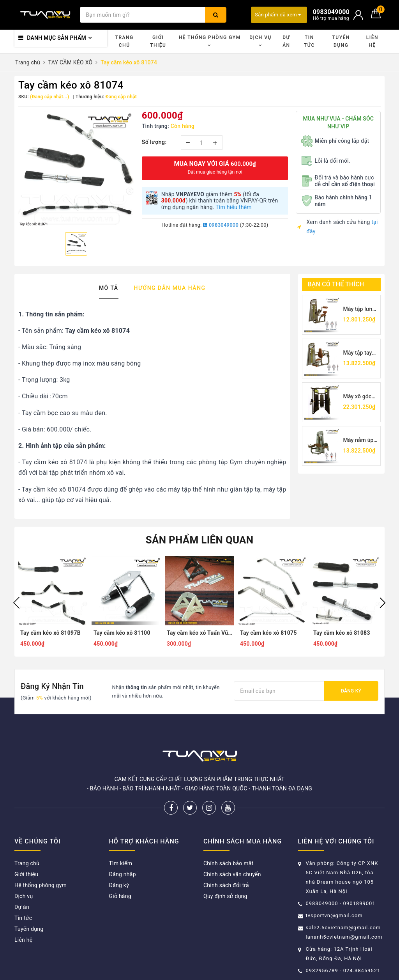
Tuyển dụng (341, 41)
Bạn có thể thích (336, 284)
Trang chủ (124, 41)
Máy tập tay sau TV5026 (358, 353)
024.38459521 (362, 970)
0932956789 (323, 970)
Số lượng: (154, 142)
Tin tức (309, 41)
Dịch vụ (260, 41)
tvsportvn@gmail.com (334, 915)
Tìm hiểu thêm (234, 207)
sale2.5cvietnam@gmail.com (343, 928)
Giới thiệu (158, 41)
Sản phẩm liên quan (200, 540)
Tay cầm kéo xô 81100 (122, 633)
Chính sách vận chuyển (232, 874)
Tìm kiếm (121, 863)
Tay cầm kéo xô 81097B (50, 633)
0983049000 (221, 225)
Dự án (286, 41)
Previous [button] (16, 603)
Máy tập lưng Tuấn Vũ (359, 310)
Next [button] (383, 603)
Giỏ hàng (120, 896)
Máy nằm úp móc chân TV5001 (358, 441)
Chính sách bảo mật (228, 863)
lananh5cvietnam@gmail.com (344, 937)
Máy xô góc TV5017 (358, 397)
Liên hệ (372, 41)
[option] (76, 169)
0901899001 (359, 903)
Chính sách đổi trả (226, 885)
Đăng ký (351, 691)
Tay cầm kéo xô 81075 (268, 633)
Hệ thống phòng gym (210, 41)
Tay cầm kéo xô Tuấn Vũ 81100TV (199, 633)
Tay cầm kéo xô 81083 (342, 633)
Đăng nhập (123, 874)
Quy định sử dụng (225, 896)
